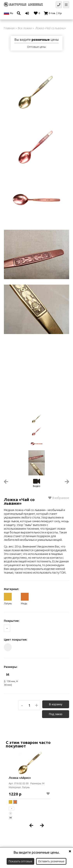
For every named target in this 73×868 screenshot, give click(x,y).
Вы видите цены (36, 40)
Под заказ (56, 714)
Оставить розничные (51, 861)
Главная (9, 28)
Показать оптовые (20, 861)
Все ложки (25, 28)
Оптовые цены (36, 47)
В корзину (56, 704)
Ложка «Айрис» (20, 778)
